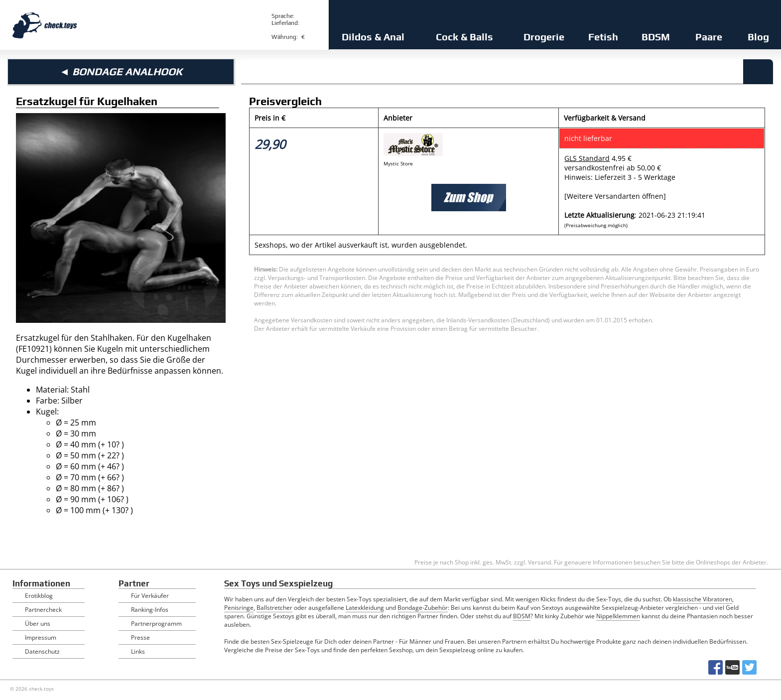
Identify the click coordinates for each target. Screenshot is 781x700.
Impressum (41, 637)
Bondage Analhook (127, 71)
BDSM (656, 37)
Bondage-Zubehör (423, 608)
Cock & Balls (464, 37)
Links (138, 651)
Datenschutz (42, 651)
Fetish (603, 37)
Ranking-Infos (150, 610)
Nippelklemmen (618, 616)
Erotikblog (39, 596)
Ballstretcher (274, 608)
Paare (709, 37)
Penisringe (239, 608)
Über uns (38, 624)
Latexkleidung (365, 608)
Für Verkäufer (150, 596)
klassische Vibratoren (703, 599)
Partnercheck (43, 610)
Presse (140, 637)
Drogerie (544, 37)
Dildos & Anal (373, 37)
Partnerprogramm (156, 624)
